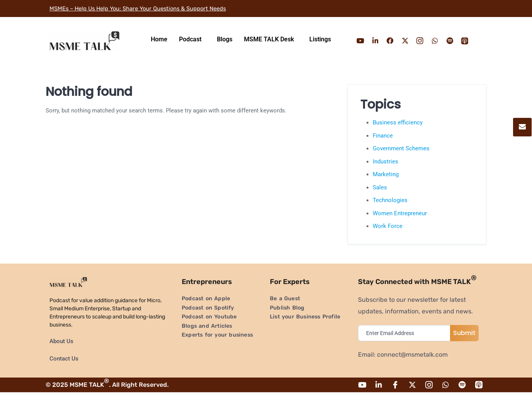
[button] (192, 39)
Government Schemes (401, 148)
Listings (320, 39)
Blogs (225, 39)
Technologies (390, 200)
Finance (383, 136)
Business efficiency (398, 122)
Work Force (388, 226)
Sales (380, 187)
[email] (406, 333)
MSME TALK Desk (269, 39)
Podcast (190, 39)
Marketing (386, 174)
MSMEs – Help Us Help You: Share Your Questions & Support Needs (146, 8)
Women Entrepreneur (400, 213)
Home (159, 39)
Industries (385, 162)
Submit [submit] (464, 333)
